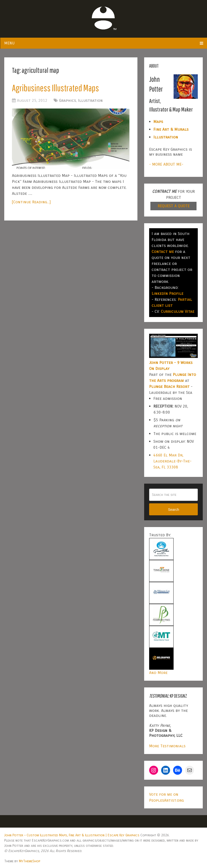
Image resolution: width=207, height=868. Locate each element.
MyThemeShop (30, 861)
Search (174, 510)
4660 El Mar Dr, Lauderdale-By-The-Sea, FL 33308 (172, 461)
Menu (9, 43)
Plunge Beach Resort (169, 386)
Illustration (90, 100)
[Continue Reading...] (31, 202)
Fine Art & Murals (171, 129)
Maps (158, 122)
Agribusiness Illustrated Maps (55, 88)
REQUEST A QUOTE (174, 206)
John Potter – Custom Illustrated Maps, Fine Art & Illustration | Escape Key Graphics (72, 835)
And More (158, 673)
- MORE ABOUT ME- (166, 164)
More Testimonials (167, 746)
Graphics (68, 100)
